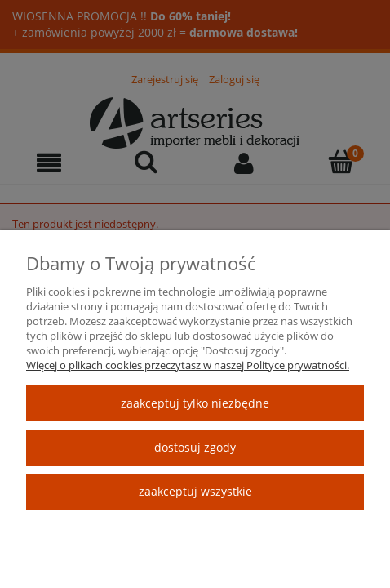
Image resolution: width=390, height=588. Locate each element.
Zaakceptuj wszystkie (195, 491)
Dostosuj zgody (195, 447)
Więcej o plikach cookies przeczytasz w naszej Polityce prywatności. (188, 365)
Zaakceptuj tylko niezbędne (195, 403)
